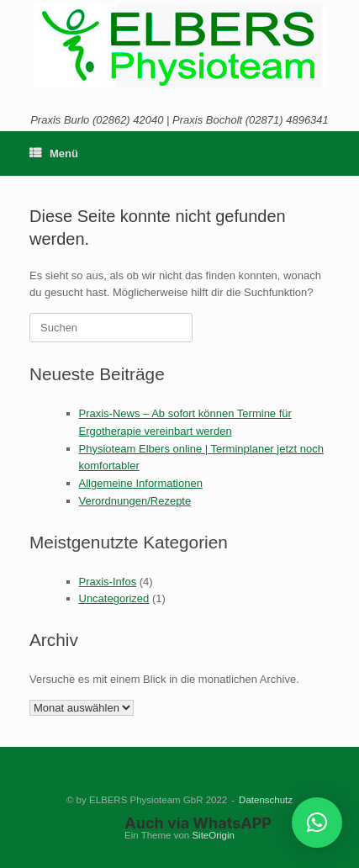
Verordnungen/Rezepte (135, 501)
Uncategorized (114, 598)
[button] (317, 823)
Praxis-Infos (108, 582)
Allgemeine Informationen (141, 483)
